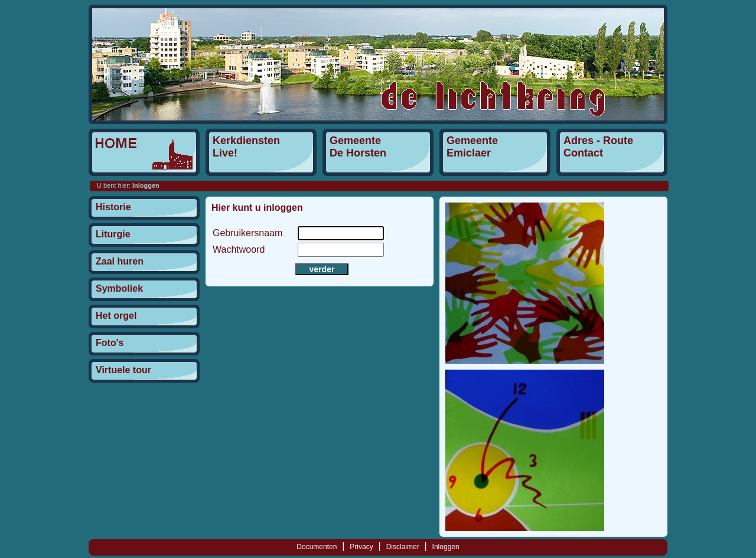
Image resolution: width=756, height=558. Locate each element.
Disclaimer (403, 547)
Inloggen (446, 547)
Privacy (361, 547)
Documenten (317, 547)
